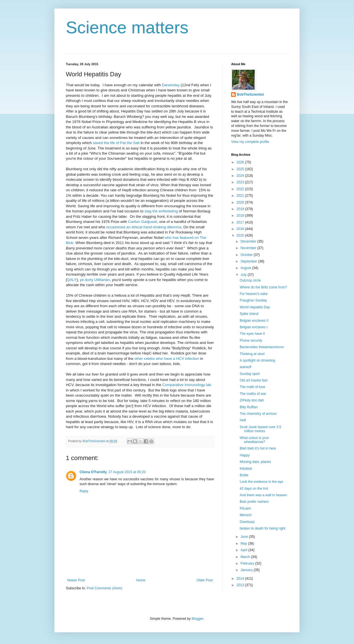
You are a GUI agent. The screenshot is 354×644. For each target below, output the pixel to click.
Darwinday (171, 85)
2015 (241, 235)
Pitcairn (245, 508)
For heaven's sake (254, 294)
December (249, 241)
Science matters (127, 27)
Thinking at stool (252, 354)
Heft (243, 420)
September (249, 261)
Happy (245, 455)
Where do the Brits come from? (263, 287)
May (244, 543)
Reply (84, 491)
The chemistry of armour (258, 414)
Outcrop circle (250, 280)
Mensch (246, 515)
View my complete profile (250, 142)
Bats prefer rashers (254, 502)
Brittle (244, 475)
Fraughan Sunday (253, 300)
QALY (72, 280)
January (247, 570)
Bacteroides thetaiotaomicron (262, 347)
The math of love (252, 387)
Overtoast (247, 522)
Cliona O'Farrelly (93, 472)
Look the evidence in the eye (262, 482)
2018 (241, 216)
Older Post (205, 580)
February (248, 563)
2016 (241, 229)
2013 (241, 585)
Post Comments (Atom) (104, 588)
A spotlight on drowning (257, 360)
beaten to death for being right (263, 528)
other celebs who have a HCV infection (167, 359)
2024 (241, 176)
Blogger (197, 619)
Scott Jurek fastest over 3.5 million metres (260, 429)
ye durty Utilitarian (95, 280)
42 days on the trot (254, 489)
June (245, 537)
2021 (241, 196)
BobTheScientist (250, 95)
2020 (241, 202)
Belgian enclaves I (254, 327)
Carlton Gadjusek (143, 222)
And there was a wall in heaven (263, 495)
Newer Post (76, 580)
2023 (241, 182)
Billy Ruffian (249, 407)
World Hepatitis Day (255, 307)
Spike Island (249, 314)
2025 (241, 169)
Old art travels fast (254, 380)
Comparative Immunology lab (187, 385)
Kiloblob (246, 469)
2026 (241, 162)
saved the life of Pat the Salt (116, 143)
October (247, 255)
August (246, 268)
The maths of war (253, 394)
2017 (241, 222)
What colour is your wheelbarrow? (254, 440)
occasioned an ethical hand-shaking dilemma (143, 227)
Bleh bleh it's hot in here (258, 448)
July (244, 275)
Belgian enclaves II (254, 321)
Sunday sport (250, 374)
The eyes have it (252, 334)
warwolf (246, 367)
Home (141, 580)
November (249, 248)
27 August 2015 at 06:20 (127, 472)
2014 (241, 579)
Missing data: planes (255, 462)
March (246, 557)
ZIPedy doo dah (252, 400)
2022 (241, 189)
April (244, 550)
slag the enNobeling (161, 211)
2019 (241, 209)
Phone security (251, 341)
